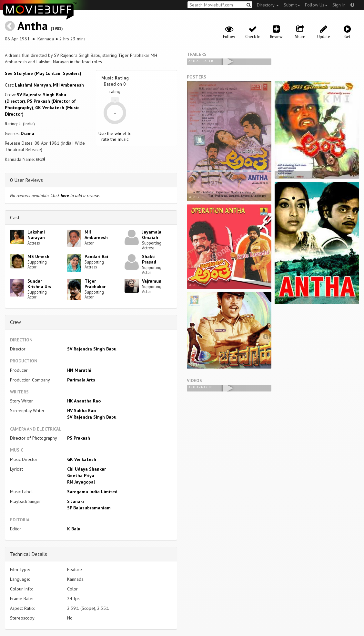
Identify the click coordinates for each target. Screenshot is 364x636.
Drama (27, 133)
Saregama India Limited (92, 492)
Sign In (339, 5)
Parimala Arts (81, 380)
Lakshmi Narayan (33, 85)
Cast (15, 217)
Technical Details (29, 554)
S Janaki (76, 501)
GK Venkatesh (82, 459)
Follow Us (316, 5)
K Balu (74, 529)
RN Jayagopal (81, 482)
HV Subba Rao (81, 411)
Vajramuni (152, 281)
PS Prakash (79, 438)
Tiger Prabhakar (95, 284)
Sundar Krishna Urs (39, 284)
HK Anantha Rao (84, 401)
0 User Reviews (26, 180)
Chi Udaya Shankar (86, 469)
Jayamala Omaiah (152, 235)
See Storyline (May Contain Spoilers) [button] (43, 73)
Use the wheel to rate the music (115, 136)
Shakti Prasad (149, 259)
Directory (268, 5)
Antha (33, 26)
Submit (292, 5)
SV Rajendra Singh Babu (92, 349)
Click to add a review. (75, 195)
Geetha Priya (81, 475)
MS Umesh (38, 256)
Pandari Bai (96, 256)
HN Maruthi (79, 370)
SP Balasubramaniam (89, 508)
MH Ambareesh (68, 85)
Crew (15, 322)
